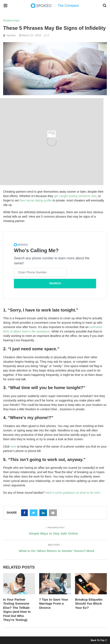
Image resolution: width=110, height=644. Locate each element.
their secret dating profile (36, 200)
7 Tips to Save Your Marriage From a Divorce (54, 604)
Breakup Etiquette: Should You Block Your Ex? (89, 604)
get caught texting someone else (75, 196)
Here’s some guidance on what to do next (73, 493)
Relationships (11, 20)
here (13, 447)
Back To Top (99, 640)
